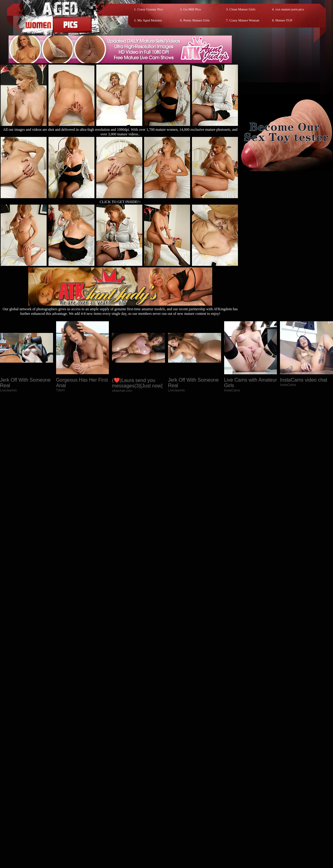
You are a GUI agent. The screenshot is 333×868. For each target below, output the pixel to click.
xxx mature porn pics (290, 9)
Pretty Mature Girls (197, 20)
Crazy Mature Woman (244, 20)
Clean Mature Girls (242, 9)
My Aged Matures (150, 20)
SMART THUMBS (177, 814)
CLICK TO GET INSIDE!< (120, 202)
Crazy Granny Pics (150, 9)
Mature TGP (284, 20)
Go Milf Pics (192, 9)
